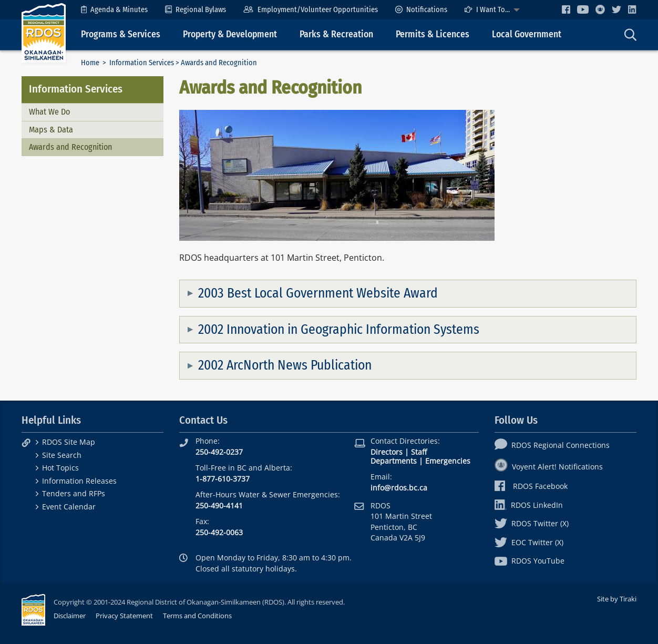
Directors (387, 452)
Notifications (421, 10)
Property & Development (230, 34)
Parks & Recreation (336, 34)
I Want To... (487, 10)
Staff (419, 452)
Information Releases (79, 481)
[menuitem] (114, 10)
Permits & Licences (433, 34)
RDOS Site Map (69, 442)
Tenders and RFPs (74, 493)
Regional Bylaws (196, 10)
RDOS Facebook (531, 486)
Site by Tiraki (617, 599)
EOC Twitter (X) (529, 542)
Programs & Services (121, 34)
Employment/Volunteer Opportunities (310, 10)
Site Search (62, 455)
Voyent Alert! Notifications (549, 467)
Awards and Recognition (70, 147)
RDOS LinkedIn (529, 505)
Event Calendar (69, 507)
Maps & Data (51, 130)
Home (90, 63)
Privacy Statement (124, 616)
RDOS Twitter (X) (532, 523)
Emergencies (448, 461)
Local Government (527, 34)
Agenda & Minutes (114, 10)
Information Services (142, 63)
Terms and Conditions (197, 616)
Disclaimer (70, 616)
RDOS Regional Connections (552, 445)
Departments (394, 461)
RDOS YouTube (530, 561)
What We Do (49, 112)
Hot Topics (60, 468)
